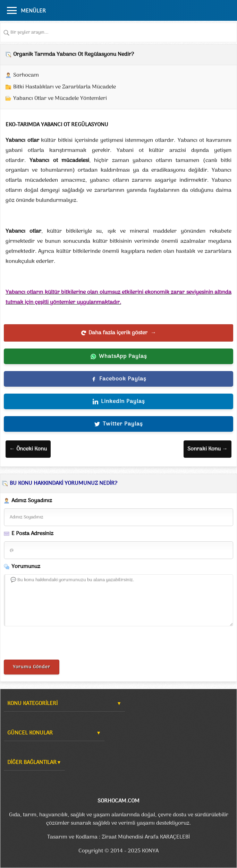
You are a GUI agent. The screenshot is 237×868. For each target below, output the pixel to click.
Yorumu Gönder (32, 667)
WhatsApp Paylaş (119, 356)
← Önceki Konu (28, 449)
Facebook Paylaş (118, 379)
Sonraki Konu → (208, 449)
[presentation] (57, 644)
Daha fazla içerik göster (118, 333)
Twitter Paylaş (118, 424)
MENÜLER (33, 11)
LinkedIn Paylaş (119, 402)
